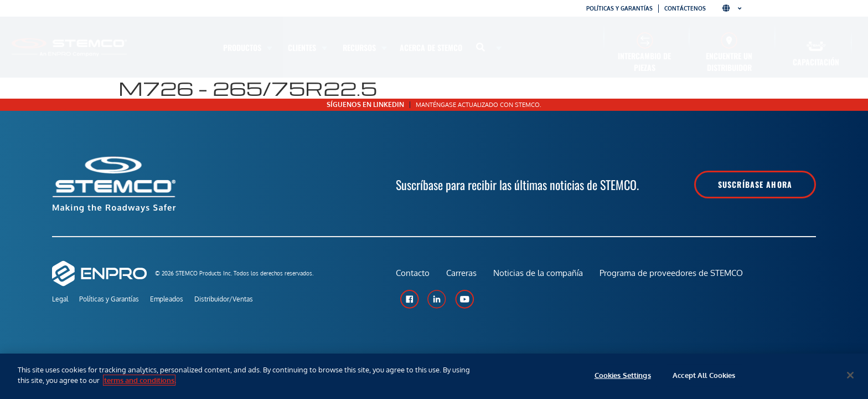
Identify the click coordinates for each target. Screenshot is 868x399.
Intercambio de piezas (644, 62)
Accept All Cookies (704, 375)
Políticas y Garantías (109, 299)
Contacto (413, 273)
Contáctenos (685, 8)
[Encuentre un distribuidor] (729, 40)
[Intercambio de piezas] (645, 40)
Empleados (167, 299)
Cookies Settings (623, 375)
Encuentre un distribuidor (729, 62)
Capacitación (816, 62)
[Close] (850, 375)
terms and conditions (139, 380)
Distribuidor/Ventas (224, 299)
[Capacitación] (816, 46)
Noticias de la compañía (538, 273)
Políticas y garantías (619, 8)
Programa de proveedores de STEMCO (671, 273)
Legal (60, 299)
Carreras (461, 273)
